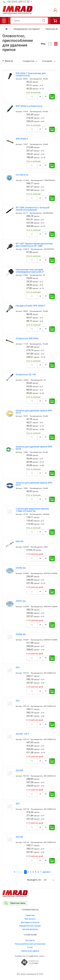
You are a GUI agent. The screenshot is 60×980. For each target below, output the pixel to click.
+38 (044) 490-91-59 (18, 2)
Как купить (30, 919)
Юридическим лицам (30, 926)
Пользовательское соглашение (30, 944)
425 (18, 804)
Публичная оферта (30, 951)
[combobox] (30, 61)
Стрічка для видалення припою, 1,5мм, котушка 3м (32, 510)
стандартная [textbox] (28, 61)
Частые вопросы (30, 929)
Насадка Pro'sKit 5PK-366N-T (30, 306)
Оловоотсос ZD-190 (26, 375)
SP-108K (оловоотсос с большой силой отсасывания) (32, 209)
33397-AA (21, 601)
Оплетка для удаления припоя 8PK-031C (34, 484)
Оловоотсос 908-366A (27, 338)
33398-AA (21, 634)
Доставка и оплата (30, 922)
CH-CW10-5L (22, 175)
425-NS (19, 837)
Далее (46, 872)
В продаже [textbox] (47, 61)
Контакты (30, 940)
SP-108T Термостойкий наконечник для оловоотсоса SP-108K (34, 245)
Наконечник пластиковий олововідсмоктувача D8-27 (30, 271)
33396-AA (21, 568)
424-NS (19, 770)
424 (18, 701)
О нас (30, 947)
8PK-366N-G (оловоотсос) (29, 106)
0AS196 (20, 541)
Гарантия (30, 915)
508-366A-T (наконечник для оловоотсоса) (31, 74)
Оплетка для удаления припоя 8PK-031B (34, 448)
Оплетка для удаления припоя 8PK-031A (34, 412)
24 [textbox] (45, 880)
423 (18, 668)
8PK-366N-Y (22, 139)
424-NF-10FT (22, 734)
